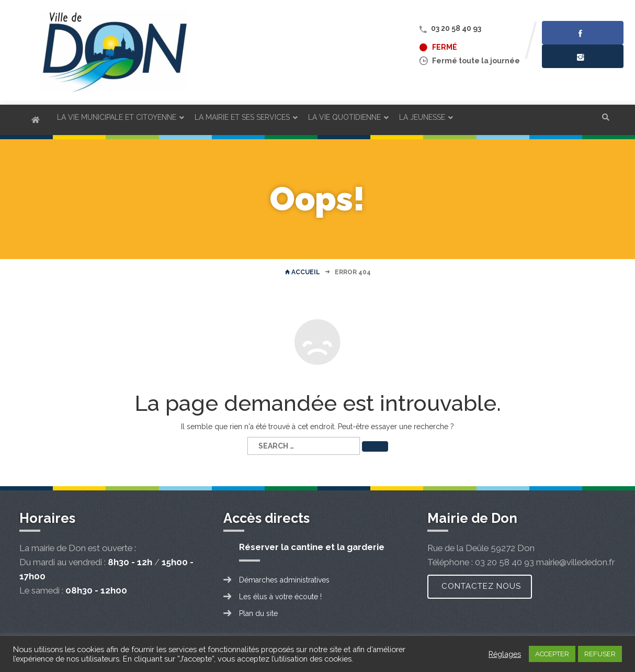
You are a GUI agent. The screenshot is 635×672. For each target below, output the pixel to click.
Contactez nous (481, 586)
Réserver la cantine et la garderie (312, 547)
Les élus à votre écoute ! (280, 597)
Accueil (303, 272)
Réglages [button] (505, 654)
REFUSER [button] (600, 654)
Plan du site (258, 613)
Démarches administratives (284, 580)
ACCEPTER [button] (552, 654)
